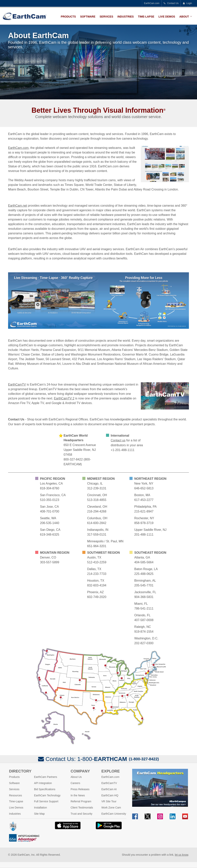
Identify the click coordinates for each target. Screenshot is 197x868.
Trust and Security (81, 814)
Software (88, 17)
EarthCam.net (18, 206)
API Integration (43, 783)
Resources (15, 795)
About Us (76, 777)
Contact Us (171, 3)
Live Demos (167, 17)
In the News (78, 795)
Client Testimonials (82, 808)
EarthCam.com (152, 3)
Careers (75, 783)
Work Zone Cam (111, 808)
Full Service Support (46, 801)
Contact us (118, 440)
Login (187, 3)
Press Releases (80, 789)
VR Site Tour (109, 801)
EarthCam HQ (110, 795)
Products (68, 17)
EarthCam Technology (47, 795)
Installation (40, 808)
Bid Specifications (45, 789)
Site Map (39, 814)
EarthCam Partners (46, 777)
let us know (182, 855)
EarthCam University (114, 814)
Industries (126, 17)
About (184, 17)
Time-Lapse (146, 17)
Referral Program (81, 801)
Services (106, 17)
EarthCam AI (109, 789)
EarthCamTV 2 (64, 398)
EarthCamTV (17, 385)
